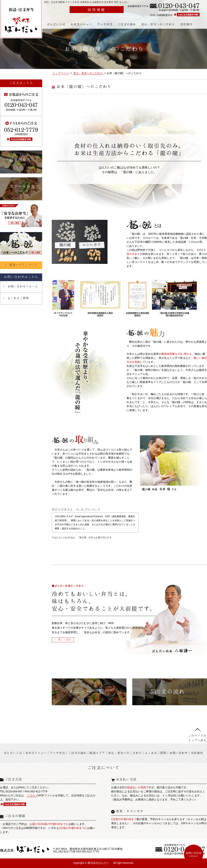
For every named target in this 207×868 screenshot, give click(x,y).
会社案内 (186, 24)
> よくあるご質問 (16, 298)
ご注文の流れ (127, 24)
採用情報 (97, 10)
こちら (31, 795)
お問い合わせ (179, 753)
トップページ (61, 73)
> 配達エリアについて (21, 265)
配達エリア (97, 753)
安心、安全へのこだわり (88, 73)
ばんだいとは (56, 24)
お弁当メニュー (81, 24)
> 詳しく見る (63, 639)
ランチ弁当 (105, 24)
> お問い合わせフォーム (21, 286)
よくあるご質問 (156, 753)
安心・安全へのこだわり (158, 24)
